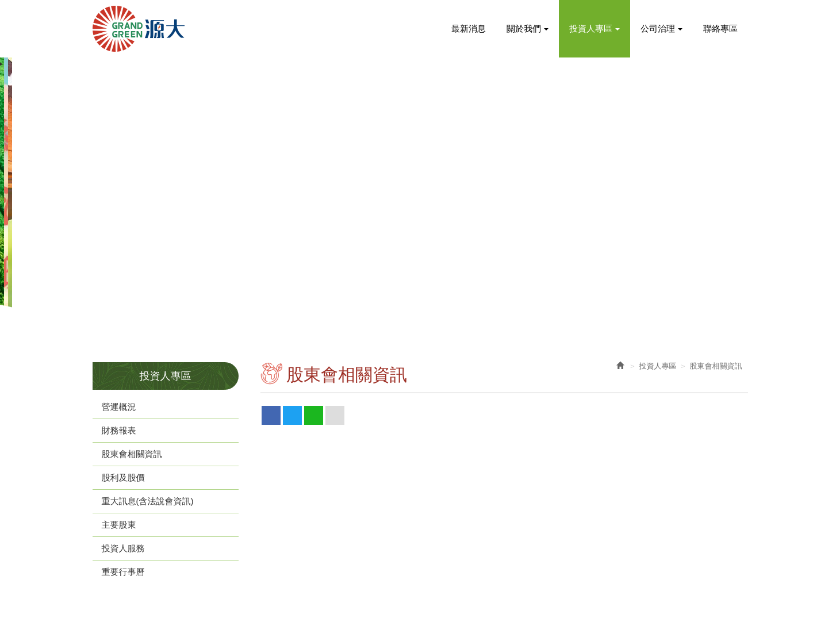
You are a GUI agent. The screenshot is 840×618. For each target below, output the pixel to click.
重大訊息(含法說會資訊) (148, 501)
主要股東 (119, 525)
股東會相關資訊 (132, 454)
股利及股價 (123, 477)
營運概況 (119, 407)
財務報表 (119, 430)
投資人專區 (658, 366)
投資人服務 (123, 548)
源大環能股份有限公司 (139, 29)
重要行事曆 (123, 572)
